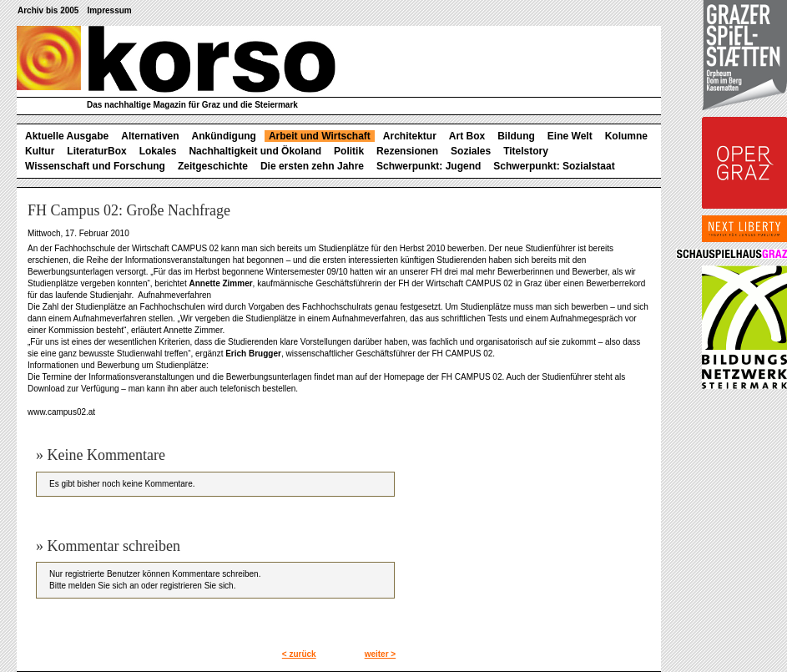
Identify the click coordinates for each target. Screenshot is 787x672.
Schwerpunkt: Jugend (429, 166)
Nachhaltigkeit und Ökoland (255, 151)
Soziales (471, 151)
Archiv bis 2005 (48, 10)
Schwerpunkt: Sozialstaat (554, 166)
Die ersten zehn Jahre (312, 166)
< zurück (299, 654)
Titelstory (526, 151)
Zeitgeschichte (213, 166)
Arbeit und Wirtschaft (320, 136)
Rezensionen (407, 151)
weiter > (381, 654)
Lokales (158, 151)
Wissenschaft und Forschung (95, 166)
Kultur (40, 151)
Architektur (410, 136)
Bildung (516, 136)
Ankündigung (224, 136)
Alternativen (150, 136)
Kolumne (626, 136)
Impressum (109, 10)
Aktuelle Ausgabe (67, 136)
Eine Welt (570, 136)
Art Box (467, 136)
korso (176, 59)
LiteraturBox (96, 151)
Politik (349, 151)
